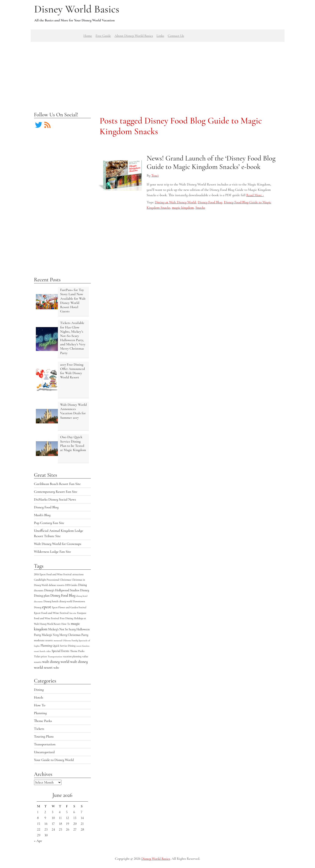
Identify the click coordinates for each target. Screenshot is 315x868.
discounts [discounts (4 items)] (39, 590)
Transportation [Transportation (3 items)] (55, 657)
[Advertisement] (157, 73)
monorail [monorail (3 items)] (58, 640)
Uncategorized (44, 752)
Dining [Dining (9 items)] (82, 585)
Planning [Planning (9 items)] (46, 646)
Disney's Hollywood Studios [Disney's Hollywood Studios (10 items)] (62, 590)
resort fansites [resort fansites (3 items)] (83, 646)
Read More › (255, 195)
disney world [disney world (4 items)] (66, 601)
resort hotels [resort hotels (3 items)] (40, 651)
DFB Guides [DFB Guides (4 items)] (71, 585)
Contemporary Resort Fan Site (56, 492)
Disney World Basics (77, 9)
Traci (155, 175)
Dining (39, 690)
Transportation (45, 744)
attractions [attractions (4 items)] (78, 574)
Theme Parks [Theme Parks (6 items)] (77, 651)
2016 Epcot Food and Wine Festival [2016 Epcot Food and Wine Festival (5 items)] (53, 574)
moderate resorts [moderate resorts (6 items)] (43, 640)
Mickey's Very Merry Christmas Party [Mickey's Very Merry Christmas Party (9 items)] (65, 635)
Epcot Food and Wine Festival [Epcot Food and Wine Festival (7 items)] (51, 613)
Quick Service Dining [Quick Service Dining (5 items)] (64, 646)
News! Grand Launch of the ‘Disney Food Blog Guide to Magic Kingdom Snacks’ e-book (211, 162)
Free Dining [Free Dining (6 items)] (66, 618)
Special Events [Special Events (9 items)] (60, 651)
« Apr (38, 841)
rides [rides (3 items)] (49, 651)
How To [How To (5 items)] (66, 624)
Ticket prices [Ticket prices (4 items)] (41, 656)
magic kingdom (183, 208)
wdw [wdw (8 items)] (56, 668)
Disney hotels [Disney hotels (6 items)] (51, 601)
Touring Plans (44, 736)
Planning (40, 713)
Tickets (39, 729)
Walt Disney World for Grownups (58, 544)
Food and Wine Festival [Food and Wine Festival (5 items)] (47, 618)
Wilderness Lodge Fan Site (53, 552)
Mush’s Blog (42, 515)
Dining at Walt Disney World (175, 202)
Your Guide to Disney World (54, 760)
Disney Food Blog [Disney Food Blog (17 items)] (63, 596)
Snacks (200, 208)
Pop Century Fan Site (49, 523)
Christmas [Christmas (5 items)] (65, 580)
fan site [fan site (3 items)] (73, 613)
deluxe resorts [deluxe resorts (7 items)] (56, 585)
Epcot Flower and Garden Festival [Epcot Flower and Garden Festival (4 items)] (69, 607)
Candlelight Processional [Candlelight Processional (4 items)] (47, 580)
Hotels (39, 697)
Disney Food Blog (46, 507)
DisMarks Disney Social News (55, 499)
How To (40, 705)
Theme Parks (43, 721)
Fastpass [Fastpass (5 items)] (82, 613)
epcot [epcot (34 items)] (47, 607)
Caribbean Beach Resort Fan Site (57, 484)
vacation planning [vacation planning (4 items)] (72, 656)
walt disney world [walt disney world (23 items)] (56, 662)
